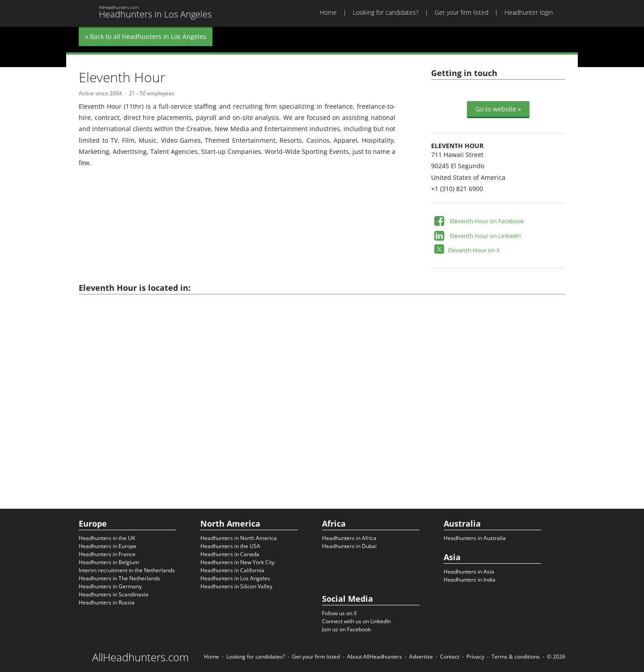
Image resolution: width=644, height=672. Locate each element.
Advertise (421, 657)
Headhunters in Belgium (109, 562)
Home (328, 12)
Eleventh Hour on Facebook (487, 221)
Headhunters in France (107, 554)
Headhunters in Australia (475, 538)
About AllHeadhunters (375, 657)
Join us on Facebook (346, 629)
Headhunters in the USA (230, 546)
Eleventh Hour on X (474, 250)
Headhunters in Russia (107, 602)
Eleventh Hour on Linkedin (485, 236)
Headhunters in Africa (349, 538)
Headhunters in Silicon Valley (236, 586)
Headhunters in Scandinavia (114, 594)
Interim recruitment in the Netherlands (127, 570)
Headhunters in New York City (237, 562)
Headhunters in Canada (230, 554)
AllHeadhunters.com (140, 657)
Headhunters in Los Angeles (235, 578)
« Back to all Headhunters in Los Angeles (146, 36)
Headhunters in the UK (107, 538)
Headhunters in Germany (110, 586)
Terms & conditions (516, 657)
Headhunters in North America (239, 538)
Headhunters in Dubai (349, 546)
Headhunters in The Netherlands (119, 578)
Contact (450, 657)
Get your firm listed (462, 12)
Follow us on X (339, 613)
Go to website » (498, 109)
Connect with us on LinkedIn (356, 621)
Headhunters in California (232, 570)
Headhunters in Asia (469, 572)
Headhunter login (529, 12)
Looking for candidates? (386, 12)
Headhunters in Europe (108, 546)
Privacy (475, 657)
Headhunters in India (470, 580)
